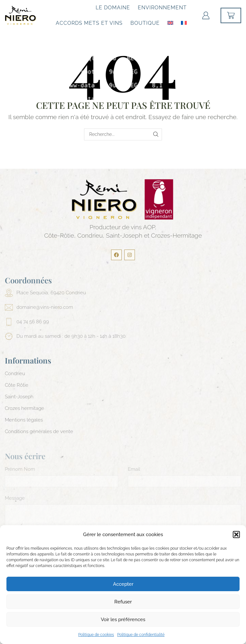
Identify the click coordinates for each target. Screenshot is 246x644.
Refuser (123, 602)
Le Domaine (113, 8)
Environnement (162, 8)
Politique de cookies (96, 635)
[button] (236, 535)
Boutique (145, 23)
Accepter (123, 584)
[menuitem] (170, 22)
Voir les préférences (123, 620)
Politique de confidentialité (141, 635)
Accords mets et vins (89, 23)
